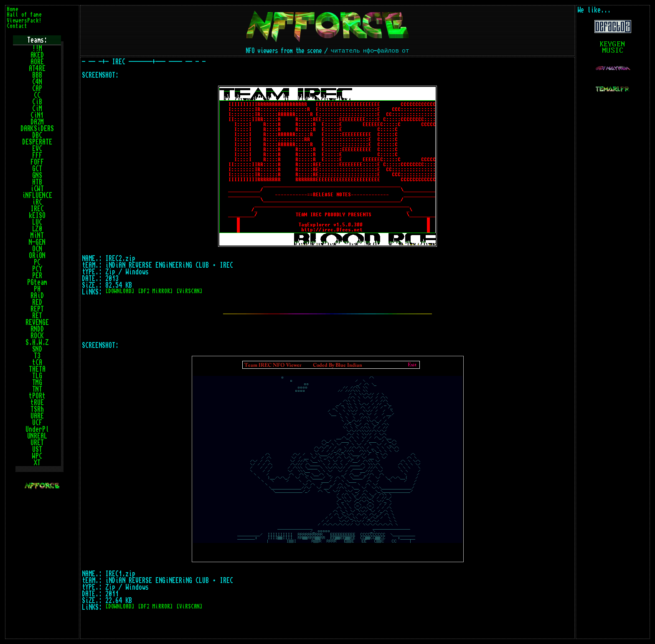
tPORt (37, 396)
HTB (37, 182)
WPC (37, 456)
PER (37, 276)
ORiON (37, 256)
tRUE (37, 403)
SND (37, 349)
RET (37, 316)
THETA (37, 369)
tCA (37, 363)
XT (37, 463)
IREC (37, 209)
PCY (37, 269)
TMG (37, 383)
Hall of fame (24, 15)
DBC (37, 135)
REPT (37, 309)
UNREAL (37, 436)
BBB (37, 75)
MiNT (37, 236)
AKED (37, 55)
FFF (37, 155)
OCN (37, 249)
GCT (37, 169)
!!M (37, 48)
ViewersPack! (24, 21)
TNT (37, 389)
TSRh (37, 409)
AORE (37, 62)
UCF (37, 423)
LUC (37, 222)
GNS (37, 175)
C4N (37, 82)
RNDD (37, 329)
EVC (37, 149)
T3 (37, 356)
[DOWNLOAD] (120, 291)
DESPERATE (37, 142)
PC (37, 262)
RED (37, 302)
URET (37, 443)
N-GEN (37, 242)
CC (37, 95)
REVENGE (37, 322)
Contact (17, 26)
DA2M (37, 122)
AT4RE (37, 68)
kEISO (37, 216)
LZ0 (37, 229)
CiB (37, 102)
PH (37, 289)
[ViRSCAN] (189, 291)
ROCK (37, 336)
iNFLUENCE (37, 195)
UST (37, 449)
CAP (37, 89)
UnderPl (37, 429)
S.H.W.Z (37, 342)
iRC (37, 202)
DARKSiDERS (37, 129)
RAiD (37, 296)
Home (13, 9)
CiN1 (37, 115)
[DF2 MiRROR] (155, 291)
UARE (37, 416)
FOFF (37, 162)
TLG (37, 376)
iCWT (37, 189)
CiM (37, 109)
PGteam (37, 282)
